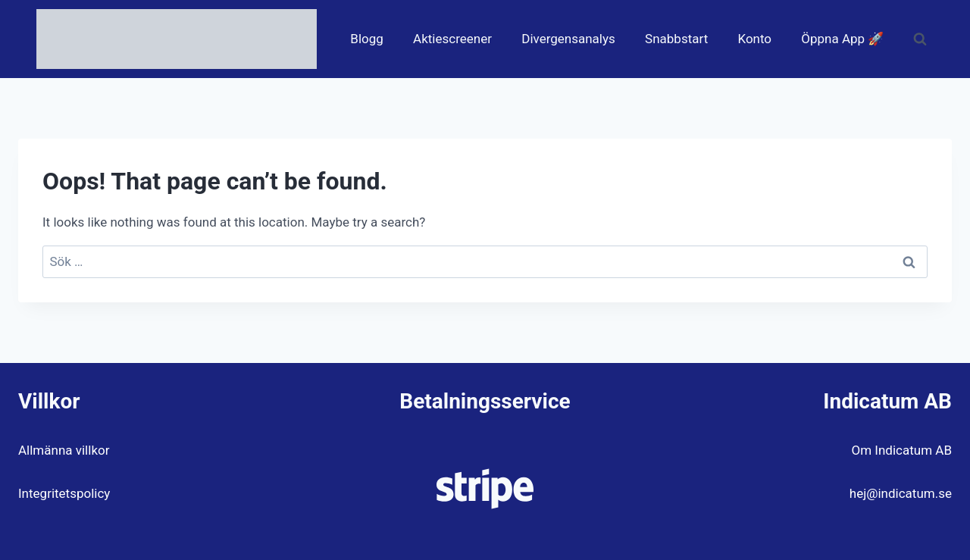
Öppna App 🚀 (842, 39)
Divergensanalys (568, 39)
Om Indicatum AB (902, 450)
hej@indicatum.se (901, 493)
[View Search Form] (920, 39)
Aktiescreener (452, 39)
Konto (754, 39)
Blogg (367, 39)
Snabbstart (676, 39)
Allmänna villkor (64, 450)
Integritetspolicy (64, 493)
